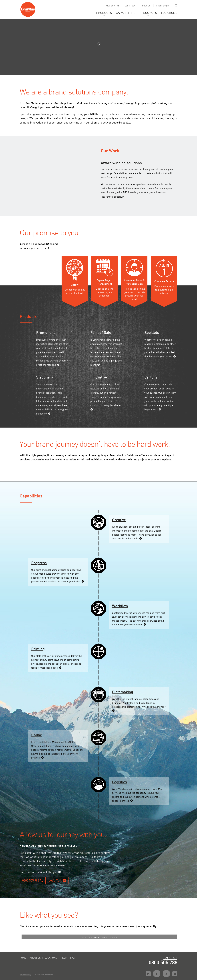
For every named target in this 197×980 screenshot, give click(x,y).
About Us (146, 6)
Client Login (163, 6)
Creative (119, 520)
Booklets (152, 332)
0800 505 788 (112, 6)
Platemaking (123, 692)
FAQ (72, 958)
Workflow (120, 606)
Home (23, 958)
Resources (148, 13)
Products (104, 13)
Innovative (99, 377)
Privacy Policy (25, 975)
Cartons (151, 377)
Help (63, 958)
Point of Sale (101, 332)
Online (37, 735)
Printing (38, 649)
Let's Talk (130, 6)
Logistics (119, 782)
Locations (169, 13)
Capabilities (126, 13)
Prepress (39, 563)
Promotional (46, 332)
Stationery (45, 377)
